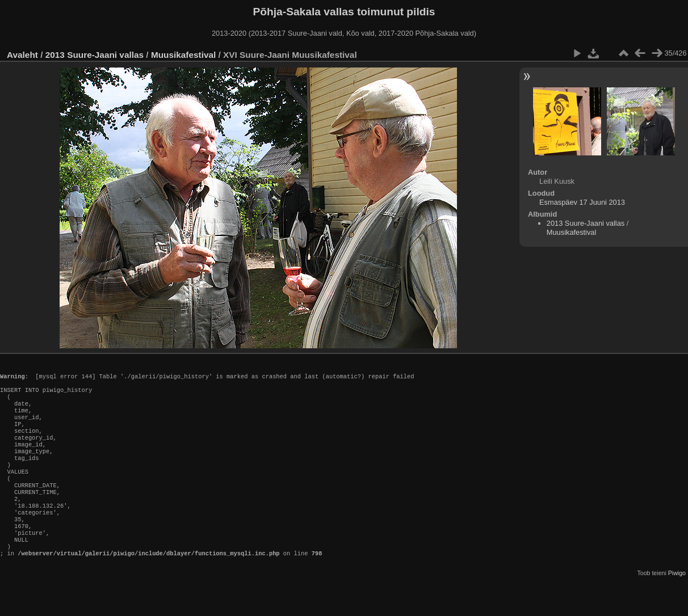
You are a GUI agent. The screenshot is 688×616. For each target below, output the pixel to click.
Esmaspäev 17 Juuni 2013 (582, 202)
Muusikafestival (183, 55)
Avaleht (22, 55)
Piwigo (677, 607)
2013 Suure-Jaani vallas (95, 55)
